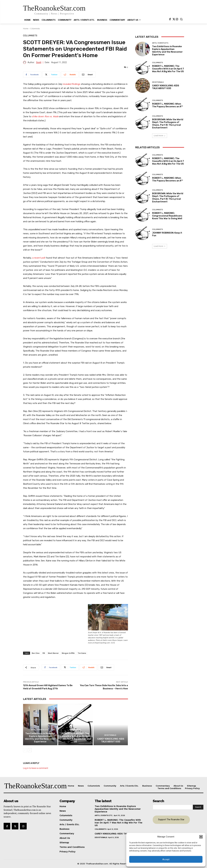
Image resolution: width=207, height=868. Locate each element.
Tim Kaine (82, 653)
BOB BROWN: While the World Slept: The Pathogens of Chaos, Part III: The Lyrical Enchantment (168, 124)
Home (26, 29)
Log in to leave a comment (36, 768)
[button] (201, 837)
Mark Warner (53, 653)
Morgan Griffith (68, 653)
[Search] (198, 807)
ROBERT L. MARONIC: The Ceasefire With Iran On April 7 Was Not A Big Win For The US (75, 738)
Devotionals (110, 735)
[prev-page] (25, 750)
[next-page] (30, 750)
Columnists (35, 29)
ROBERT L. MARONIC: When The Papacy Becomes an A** (168, 105)
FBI (44, 653)
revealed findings (72, 84)
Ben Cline (36, 653)
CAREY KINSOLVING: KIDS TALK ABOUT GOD (111, 740)
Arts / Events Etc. (40, 730)
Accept (166, 859)
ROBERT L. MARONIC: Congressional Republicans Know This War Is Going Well (167, 216)
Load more (160, 136)
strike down (45, 116)
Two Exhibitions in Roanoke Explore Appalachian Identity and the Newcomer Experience (40, 738)
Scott (39, 62)
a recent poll (39, 258)
